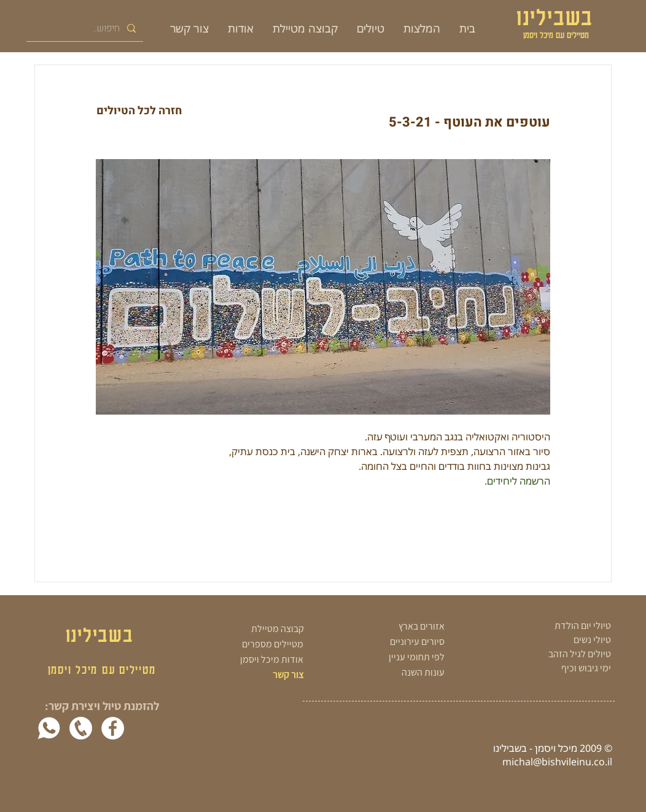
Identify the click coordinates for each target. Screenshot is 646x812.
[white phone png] (81, 728)
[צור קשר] (267, 675)
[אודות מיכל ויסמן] (258, 660)
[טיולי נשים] (553, 640)
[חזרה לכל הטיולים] (139, 111)
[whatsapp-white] (49, 728)
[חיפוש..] (86, 28)
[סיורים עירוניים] (389, 642)
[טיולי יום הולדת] (553, 626)
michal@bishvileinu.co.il (557, 762)
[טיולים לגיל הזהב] (553, 654)
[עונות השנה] (389, 673)
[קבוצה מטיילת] (260, 629)
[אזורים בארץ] (389, 627)
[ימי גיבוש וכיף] (553, 668)
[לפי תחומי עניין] (389, 658)
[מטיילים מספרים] (258, 645)
